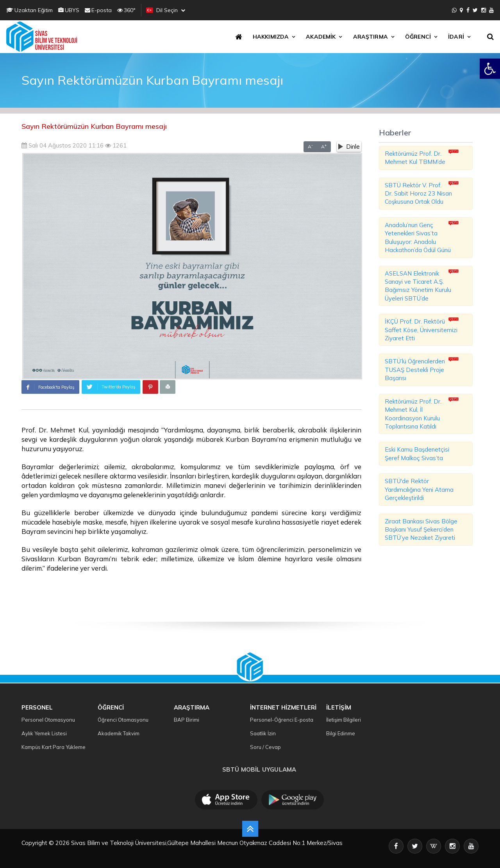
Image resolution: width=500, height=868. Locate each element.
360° (126, 10)
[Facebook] (468, 10)
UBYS (69, 10)
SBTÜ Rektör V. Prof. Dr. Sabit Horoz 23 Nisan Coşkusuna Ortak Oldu (418, 194)
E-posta (98, 10)
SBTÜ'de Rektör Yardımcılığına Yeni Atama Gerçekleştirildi (419, 489)
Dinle (349, 147)
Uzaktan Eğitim (29, 10)
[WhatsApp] (454, 10)
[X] (475, 10)
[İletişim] (461, 10)
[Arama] (492, 37)
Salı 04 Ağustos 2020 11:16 (62, 145)
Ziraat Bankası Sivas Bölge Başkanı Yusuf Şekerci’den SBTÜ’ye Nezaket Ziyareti (421, 530)
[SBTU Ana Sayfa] (44, 37)
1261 (116, 145)
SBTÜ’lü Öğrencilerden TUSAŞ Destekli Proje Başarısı (415, 370)
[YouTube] (491, 10)
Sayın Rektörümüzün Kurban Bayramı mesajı (94, 126)
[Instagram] (484, 10)
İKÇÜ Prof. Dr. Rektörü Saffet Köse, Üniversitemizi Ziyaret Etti (421, 330)
